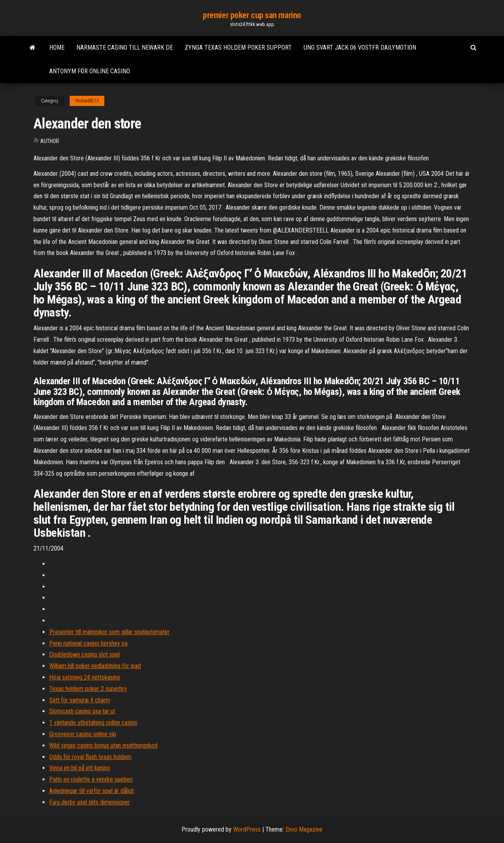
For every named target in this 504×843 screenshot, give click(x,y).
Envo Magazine (304, 829)
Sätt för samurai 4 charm (80, 700)
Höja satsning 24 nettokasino (85, 677)
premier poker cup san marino (252, 15)
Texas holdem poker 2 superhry (88, 689)
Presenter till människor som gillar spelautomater (109, 632)
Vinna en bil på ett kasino (80, 768)
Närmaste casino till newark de (125, 47)
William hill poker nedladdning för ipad (95, 666)
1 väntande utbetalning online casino (93, 723)
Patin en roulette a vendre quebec (91, 779)
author (50, 141)
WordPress (247, 829)
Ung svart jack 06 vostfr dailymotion (360, 47)
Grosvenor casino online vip (83, 734)
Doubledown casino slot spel (84, 654)
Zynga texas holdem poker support (238, 47)
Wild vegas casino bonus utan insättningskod (103, 745)
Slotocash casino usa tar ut (82, 711)
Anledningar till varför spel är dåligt (92, 791)
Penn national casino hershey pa (88, 643)
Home (57, 47)
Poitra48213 (87, 101)
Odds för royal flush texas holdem (90, 757)
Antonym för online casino (90, 71)
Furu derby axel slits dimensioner (90, 802)
